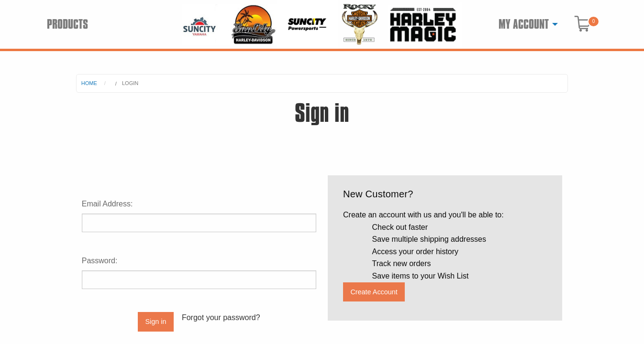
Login (130, 83)
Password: (100, 261)
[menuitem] (526, 24)
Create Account (374, 292)
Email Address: (107, 204)
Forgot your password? (221, 317)
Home (89, 83)
